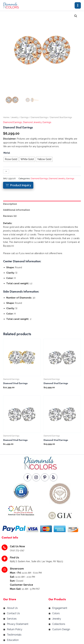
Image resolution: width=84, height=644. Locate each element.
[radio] (11, 159)
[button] (76, 16)
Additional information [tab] (17, 210)
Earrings (25, 117)
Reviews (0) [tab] (10, 216)
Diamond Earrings (39, 117)
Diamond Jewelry (32, 122)
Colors (56, 614)
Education (13, 640)
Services (12, 619)
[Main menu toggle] (78, 5)
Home (6, 117)
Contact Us (13, 614)
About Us (12, 608)
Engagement (60, 608)
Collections (59, 624)
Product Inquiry (21, 185)
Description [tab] (10, 204)
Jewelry (15, 117)
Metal (7, 153)
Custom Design (61, 629)
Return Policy (15, 629)
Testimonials (14, 635)
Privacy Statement (18, 624)
